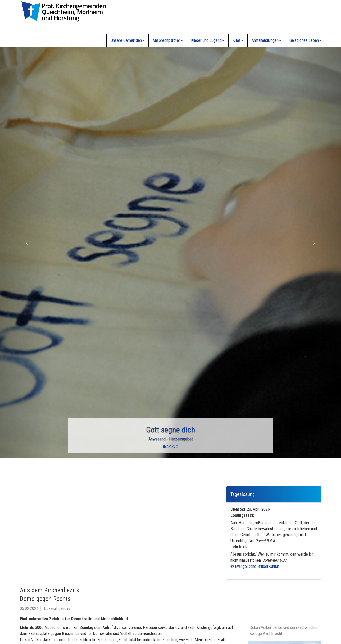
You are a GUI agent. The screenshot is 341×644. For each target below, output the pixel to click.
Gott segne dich (171, 430)
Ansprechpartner (168, 40)
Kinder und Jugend (208, 40)
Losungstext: (242, 515)
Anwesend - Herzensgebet (171, 439)
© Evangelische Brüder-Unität (255, 566)
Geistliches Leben (305, 40)
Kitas (238, 40)
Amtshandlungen (266, 40)
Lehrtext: (239, 547)
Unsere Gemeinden (128, 40)
